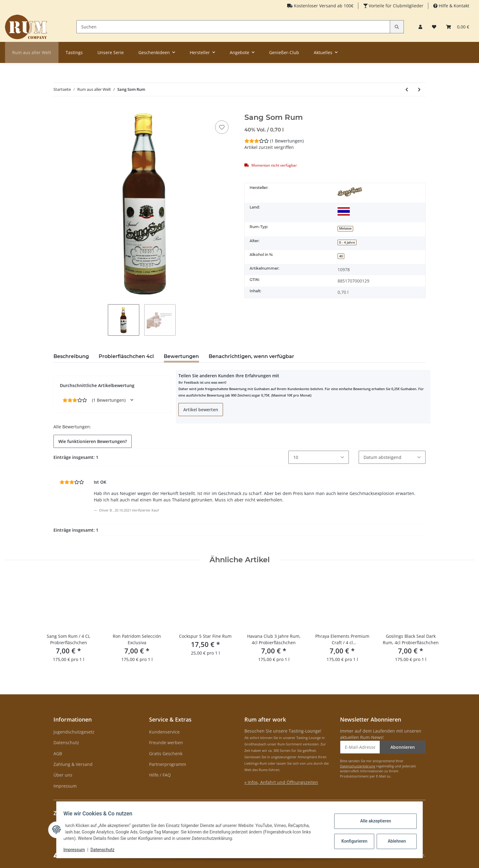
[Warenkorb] (458, 27)
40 (341, 256)
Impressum (65, 786)
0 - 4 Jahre (347, 242)
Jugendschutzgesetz (74, 732)
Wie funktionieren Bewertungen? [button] (93, 441)
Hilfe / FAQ (160, 775)
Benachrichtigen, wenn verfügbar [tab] (251, 356)
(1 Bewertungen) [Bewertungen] (274, 141)
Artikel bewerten (201, 410)
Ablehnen (394, 841)
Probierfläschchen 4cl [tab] (126, 356)
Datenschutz (66, 742)
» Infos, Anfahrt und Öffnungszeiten (281, 782)
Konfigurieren (352, 841)
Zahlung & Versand (73, 764)
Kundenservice (164, 732)
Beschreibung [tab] (71, 356)
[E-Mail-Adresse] (360, 747)
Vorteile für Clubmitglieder (395, 6)
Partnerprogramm (168, 764)
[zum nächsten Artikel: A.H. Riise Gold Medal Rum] (419, 89)
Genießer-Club (284, 52)
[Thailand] (344, 211)
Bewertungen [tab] (181, 356)
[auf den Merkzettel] (222, 127)
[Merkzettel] (434, 27)
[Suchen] (233, 27)
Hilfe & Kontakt (453, 6)
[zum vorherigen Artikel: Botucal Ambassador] (407, 89)
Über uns (63, 775)
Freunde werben (166, 742)
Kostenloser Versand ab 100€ (323, 6)
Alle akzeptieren (373, 821)
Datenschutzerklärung (358, 766)
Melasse (345, 228)
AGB (58, 753)
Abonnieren (403, 747)
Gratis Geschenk (166, 753)
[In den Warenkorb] (58, 110)
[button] (420, 27)
